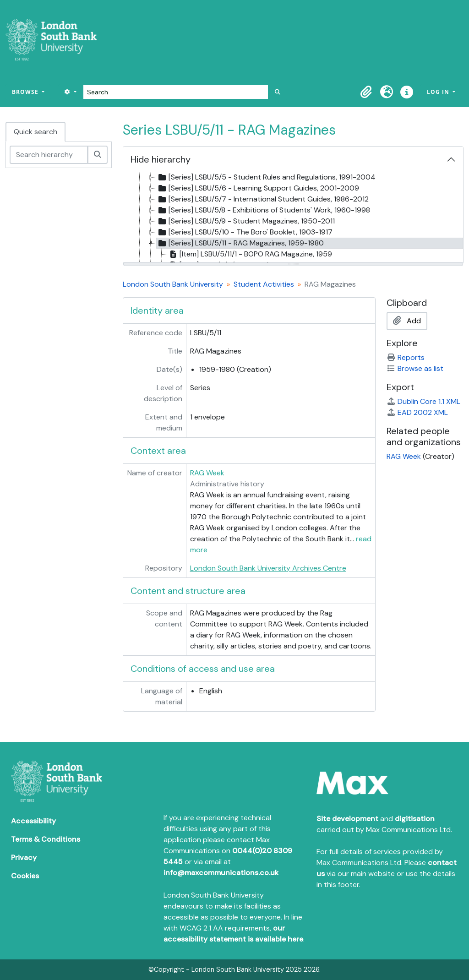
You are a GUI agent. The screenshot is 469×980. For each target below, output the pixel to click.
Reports (406, 357)
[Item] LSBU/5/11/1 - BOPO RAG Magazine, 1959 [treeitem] (250, 254)
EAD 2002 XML (417, 412)
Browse (26, 92)
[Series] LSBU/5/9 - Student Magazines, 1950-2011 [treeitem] (246, 221)
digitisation (415, 819)
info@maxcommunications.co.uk (221, 873)
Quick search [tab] (35, 132)
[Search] (176, 92)
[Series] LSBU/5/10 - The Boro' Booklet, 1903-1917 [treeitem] (245, 232)
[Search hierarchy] (49, 155)
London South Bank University (173, 284)
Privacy (24, 857)
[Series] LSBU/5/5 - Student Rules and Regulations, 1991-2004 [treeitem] (266, 177)
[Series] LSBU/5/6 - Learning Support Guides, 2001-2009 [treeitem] (258, 188)
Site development (347, 819)
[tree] (293, 218)
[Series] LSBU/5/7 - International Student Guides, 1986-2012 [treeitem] (263, 199)
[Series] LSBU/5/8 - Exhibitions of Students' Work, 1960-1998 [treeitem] (263, 210)
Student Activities (264, 284)
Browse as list (415, 368)
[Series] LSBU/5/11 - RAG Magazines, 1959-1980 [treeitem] (240, 243)
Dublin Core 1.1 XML (423, 401)
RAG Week (207, 473)
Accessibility (33, 821)
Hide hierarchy (161, 159)
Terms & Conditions (46, 839)
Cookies (25, 876)
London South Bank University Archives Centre (268, 568)
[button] (366, 92)
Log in (439, 92)
